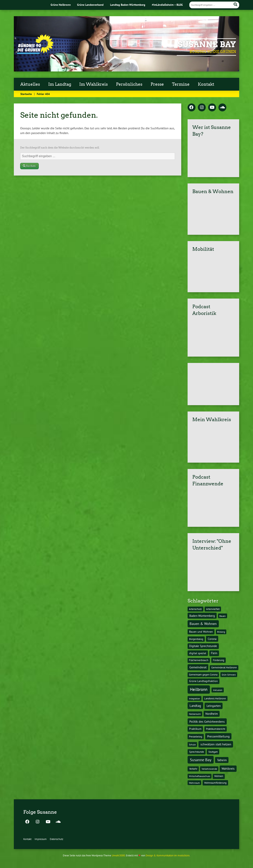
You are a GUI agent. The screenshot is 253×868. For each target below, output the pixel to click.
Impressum (41, 839)
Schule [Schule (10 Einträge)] (192, 744)
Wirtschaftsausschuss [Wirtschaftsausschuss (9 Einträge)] (200, 776)
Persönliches (129, 84)
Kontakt (206, 84)
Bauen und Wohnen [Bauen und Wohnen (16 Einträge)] (201, 632)
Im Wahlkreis (93, 84)
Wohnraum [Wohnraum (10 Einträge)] (194, 783)
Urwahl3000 (118, 855)
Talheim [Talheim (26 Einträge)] (222, 760)
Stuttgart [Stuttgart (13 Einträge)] (213, 752)
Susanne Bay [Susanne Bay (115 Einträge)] (201, 760)
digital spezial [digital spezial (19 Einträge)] (198, 653)
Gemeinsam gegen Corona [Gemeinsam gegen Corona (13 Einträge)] (203, 675)
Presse (157, 84)
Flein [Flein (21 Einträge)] (214, 653)
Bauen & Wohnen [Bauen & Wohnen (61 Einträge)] (203, 624)
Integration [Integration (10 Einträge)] (194, 698)
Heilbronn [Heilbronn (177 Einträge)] (199, 689)
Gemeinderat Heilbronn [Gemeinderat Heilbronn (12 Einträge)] (224, 667)
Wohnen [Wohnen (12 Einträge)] (219, 776)
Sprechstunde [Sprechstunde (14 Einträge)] (197, 752)
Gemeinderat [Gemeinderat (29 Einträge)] (198, 667)
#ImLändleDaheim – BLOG (167, 5)
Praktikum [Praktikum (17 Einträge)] (195, 729)
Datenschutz (57, 839)
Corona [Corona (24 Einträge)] (212, 639)
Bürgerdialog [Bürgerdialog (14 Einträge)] (196, 639)
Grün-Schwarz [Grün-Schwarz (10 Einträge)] (229, 674)
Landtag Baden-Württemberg (128, 5)
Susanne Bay (207, 44)
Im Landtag (60, 84)
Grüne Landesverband (90, 5)
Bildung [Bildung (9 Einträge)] (221, 632)
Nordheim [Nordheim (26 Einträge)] (212, 714)
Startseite (26, 94)
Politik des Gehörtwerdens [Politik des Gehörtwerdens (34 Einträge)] (207, 721)
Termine (181, 84)
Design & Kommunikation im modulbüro (168, 855)
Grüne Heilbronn (61, 5)
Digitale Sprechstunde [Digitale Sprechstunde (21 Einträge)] (203, 646)
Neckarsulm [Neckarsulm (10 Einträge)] (195, 714)
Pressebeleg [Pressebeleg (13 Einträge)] (196, 737)
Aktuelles (30, 84)
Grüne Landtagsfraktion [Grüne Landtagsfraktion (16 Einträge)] (203, 681)
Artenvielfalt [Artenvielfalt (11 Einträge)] (213, 609)
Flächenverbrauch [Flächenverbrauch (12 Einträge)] (199, 660)
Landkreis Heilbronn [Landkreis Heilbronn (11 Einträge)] (215, 698)
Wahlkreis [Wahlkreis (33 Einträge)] (228, 768)
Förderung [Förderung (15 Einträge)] (219, 660)
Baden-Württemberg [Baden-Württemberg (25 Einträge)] (202, 616)
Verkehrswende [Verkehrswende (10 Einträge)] (209, 769)
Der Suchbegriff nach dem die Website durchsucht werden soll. (60, 148)
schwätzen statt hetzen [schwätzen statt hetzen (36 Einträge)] (216, 744)
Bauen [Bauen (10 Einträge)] (223, 616)
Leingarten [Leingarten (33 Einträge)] (214, 706)
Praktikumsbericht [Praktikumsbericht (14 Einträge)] (216, 729)
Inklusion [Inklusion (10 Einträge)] (218, 690)
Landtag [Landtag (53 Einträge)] (195, 706)
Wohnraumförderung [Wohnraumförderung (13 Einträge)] (215, 783)
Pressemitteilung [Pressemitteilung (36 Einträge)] (218, 736)
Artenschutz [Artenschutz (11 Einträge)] (195, 609)
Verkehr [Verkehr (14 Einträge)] (193, 769)
